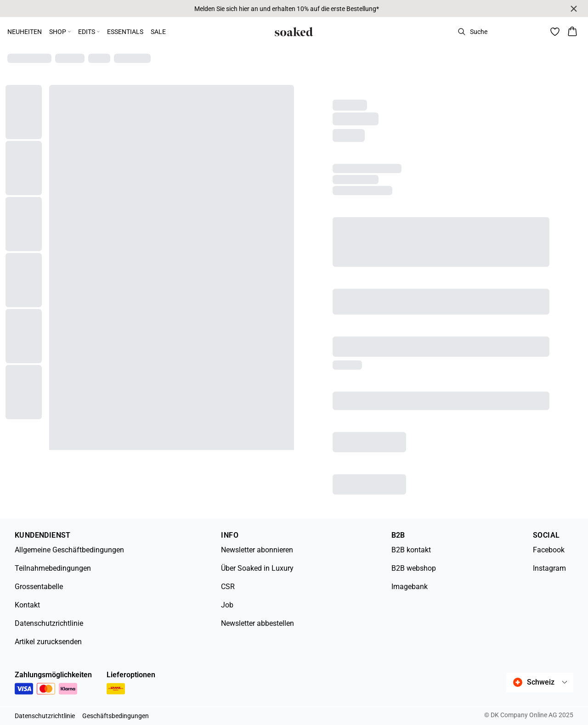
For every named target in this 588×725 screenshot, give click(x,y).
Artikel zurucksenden (48, 642)
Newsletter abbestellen (257, 623)
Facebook (549, 550)
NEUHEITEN (25, 32)
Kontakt (27, 605)
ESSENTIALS (125, 32)
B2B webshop (414, 568)
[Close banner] (574, 9)
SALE (158, 32)
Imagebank (410, 587)
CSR (228, 587)
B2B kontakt (411, 550)
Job (227, 605)
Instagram (549, 568)
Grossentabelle (39, 587)
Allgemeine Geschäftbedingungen (69, 550)
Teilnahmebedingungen (53, 568)
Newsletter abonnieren (257, 550)
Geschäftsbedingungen (116, 716)
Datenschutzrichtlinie (49, 623)
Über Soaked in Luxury (257, 568)
